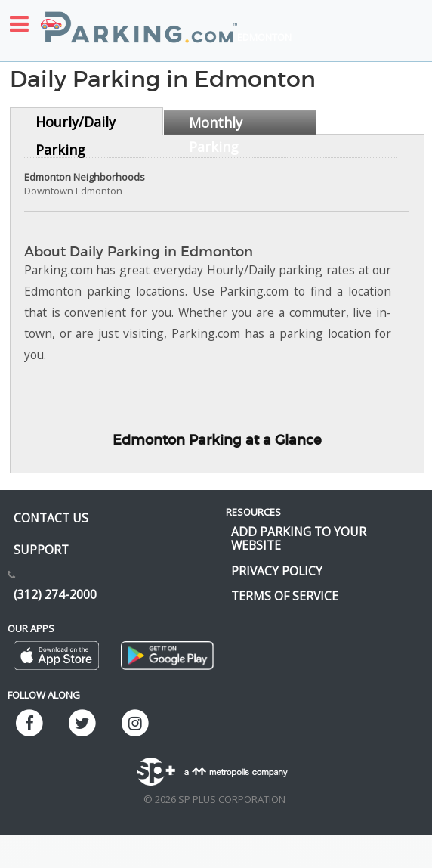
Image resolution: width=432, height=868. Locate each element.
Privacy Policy (277, 571)
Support (41, 550)
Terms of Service (285, 596)
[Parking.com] (139, 19)
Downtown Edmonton (73, 191)
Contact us (51, 518)
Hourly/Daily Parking (76, 124)
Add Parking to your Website (299, 538)
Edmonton (264, 37)
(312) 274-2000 (55, 594)
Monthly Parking (216, 124)
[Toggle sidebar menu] (19, 24)
